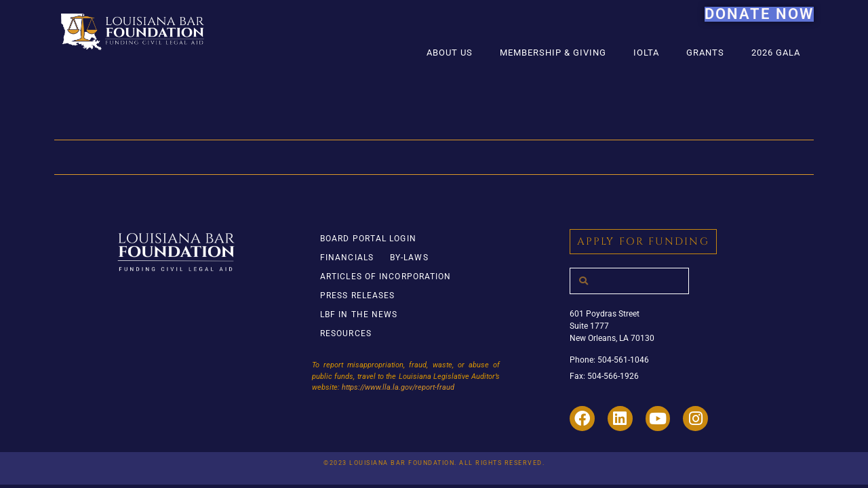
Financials (347, 258)
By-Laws (409, 258)
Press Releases (357, 296)
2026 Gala (776, 53)
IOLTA (646, 53)
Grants (705, 53)
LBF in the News (359, 314)
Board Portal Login (368, 239)
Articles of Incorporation (386, 277)
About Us (450, 53)
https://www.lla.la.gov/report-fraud (398, 387)
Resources (346, 333)
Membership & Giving (553, 53)
